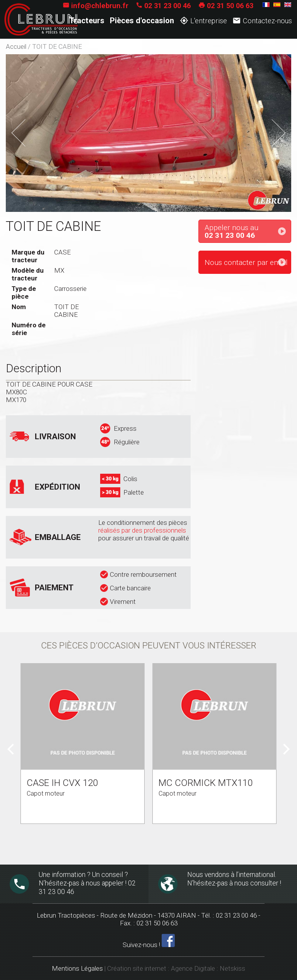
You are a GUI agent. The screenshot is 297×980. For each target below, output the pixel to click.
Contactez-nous (262, 21)
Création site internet (137, 968)
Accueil (16, 46)
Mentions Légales (77, 968)
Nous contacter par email (246, 263)
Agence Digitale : (195, 968)
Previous (30, 131)
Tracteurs (87, 21)
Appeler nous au (248, 232)
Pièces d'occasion (142, 21)
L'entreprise (203, 21)
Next (274, 126)
